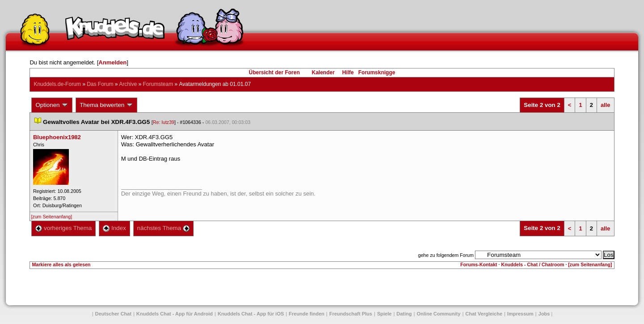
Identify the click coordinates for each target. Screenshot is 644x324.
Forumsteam (158, 84)
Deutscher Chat (113, 314)
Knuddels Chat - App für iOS (251, 314)
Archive (128, 84)
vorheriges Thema (64, 228)
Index (114, 228)
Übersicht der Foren (274, 72)
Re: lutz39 (164, 122)
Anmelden (112, 62)
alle (606, 105)
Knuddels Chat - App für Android (175, 314)
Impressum (520, 314)
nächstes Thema (163, 228)
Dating (404, 314)
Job (544, 314)
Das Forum (100, 84)
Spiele (384, 314)
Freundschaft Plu (351, 314)
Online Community (439, 314)
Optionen (52, 105)
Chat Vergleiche (484, 314)
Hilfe (348, 72)
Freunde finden (307, 314)
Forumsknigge (377, 72)
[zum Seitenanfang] (51, 217)
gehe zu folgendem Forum (446, 255)
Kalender (323, 72)
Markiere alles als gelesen (61, 264)
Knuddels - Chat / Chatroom (533, 264)
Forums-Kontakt (479, 264)
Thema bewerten (106, 105)
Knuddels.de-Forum (57, 84)
